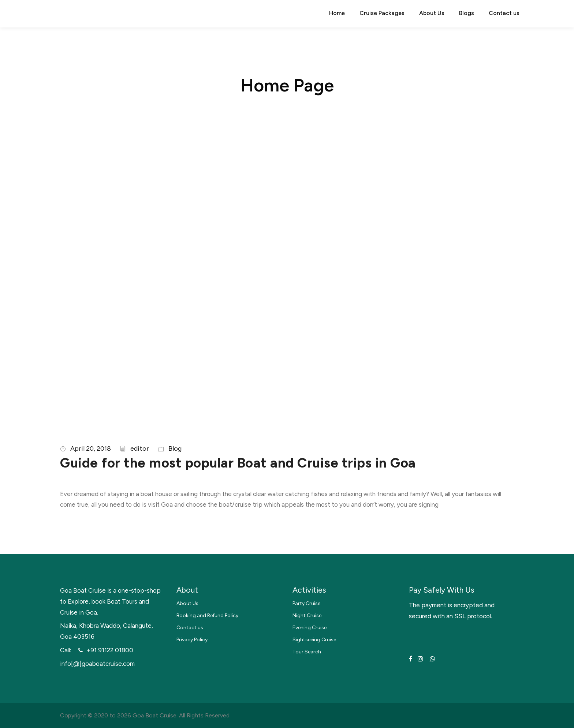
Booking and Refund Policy (207, 616)
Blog (175, 449)
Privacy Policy (192, 640)
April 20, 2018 (91, 449)
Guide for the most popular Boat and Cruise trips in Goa (238, 463)
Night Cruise (307, 616)
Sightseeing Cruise (314, 640)
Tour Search (307, 652)
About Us (432, 13)
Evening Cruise (310, 628)
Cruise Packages (382, 13)
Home (337, 13)
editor (140, 449)
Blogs (467, 13)
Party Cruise (306, 603)
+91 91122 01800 (110, 650)
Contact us (504, 13)
